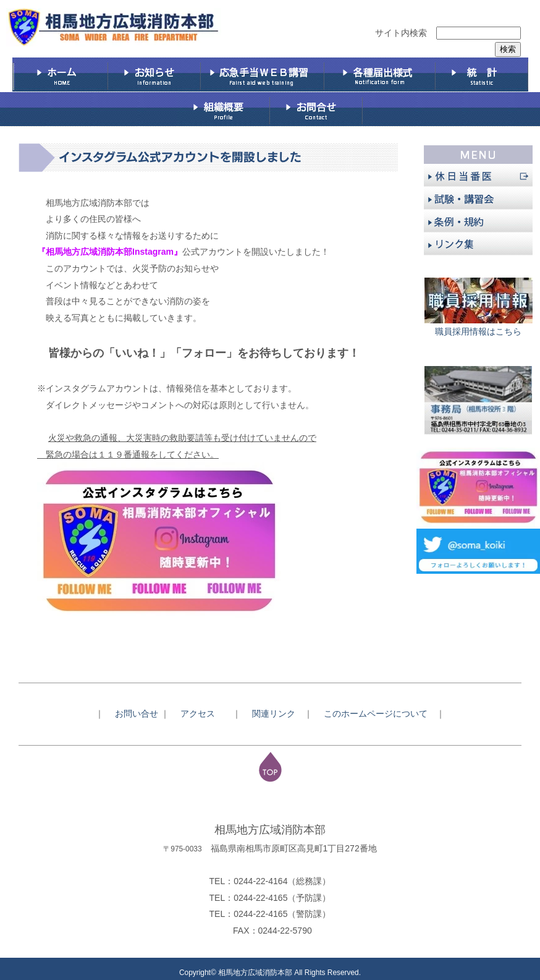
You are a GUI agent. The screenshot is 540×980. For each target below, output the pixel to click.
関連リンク (274, 714)
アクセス (202, 714)
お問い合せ (137, 714)
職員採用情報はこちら (478, 331)
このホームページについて (380, 714)
